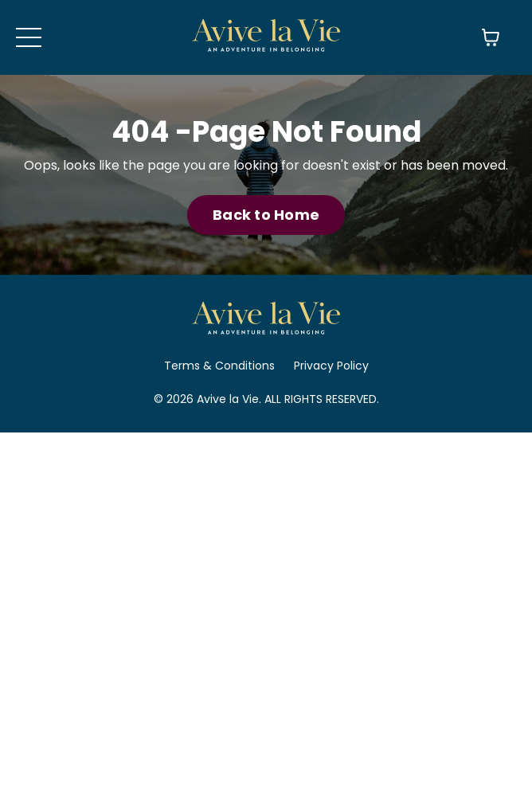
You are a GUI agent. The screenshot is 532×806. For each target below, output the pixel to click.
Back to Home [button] (266, 215)
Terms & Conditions (219, 366)
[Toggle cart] (491, 37)
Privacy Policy (331, 366)
